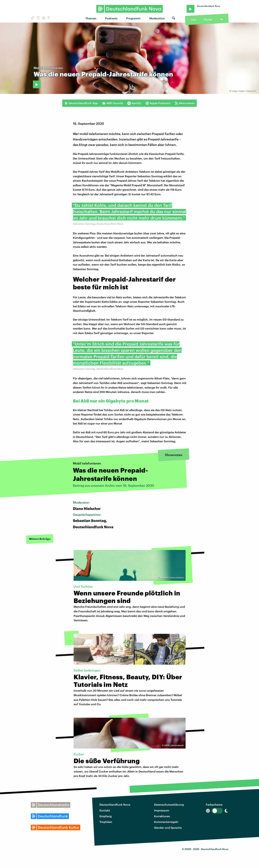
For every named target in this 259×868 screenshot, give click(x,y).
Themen (91, 18)
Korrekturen (162, 816)
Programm (133, 18)
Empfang (106, 816)
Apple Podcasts (158, 103)
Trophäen (106, 822)
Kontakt (105, 810)
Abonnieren (185, 103)
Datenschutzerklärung (169, 804)
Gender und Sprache (168, 828)
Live (193, 19)
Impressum (162, 810)
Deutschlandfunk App (81, 103)
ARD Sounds (113, 103)
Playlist (208, 19)
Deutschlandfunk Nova (115, 804)
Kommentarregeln (166, 822)
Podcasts (111, 18)
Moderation (157, 18)
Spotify (134, 103)
